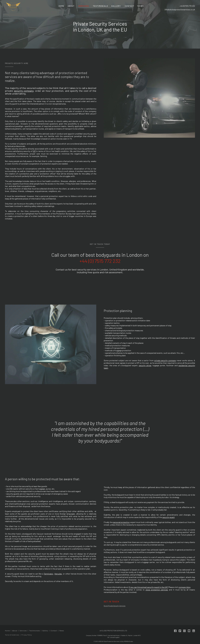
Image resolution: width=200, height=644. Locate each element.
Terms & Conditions (12, 635)
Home (61, 6)
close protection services (157, 590)
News (141, 6)
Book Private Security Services (115, 606)
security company (24, 91)
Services (84, 6)
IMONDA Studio (128, 641)
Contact (130, 6)
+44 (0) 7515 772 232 (187, 6)
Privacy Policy (27, 635)
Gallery (116, 6)
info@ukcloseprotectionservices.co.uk (180, 10)
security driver (145, 365)
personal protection (121, 522)
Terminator (48, 574)
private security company (165, 360)
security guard (168, 517)
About (71, 6)
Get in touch (111, 602)
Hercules (58, 574)
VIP (34, 151)
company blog (184, 587)
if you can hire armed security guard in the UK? (148, 587)
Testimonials (100, 6)
